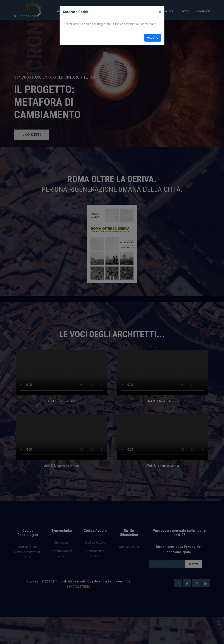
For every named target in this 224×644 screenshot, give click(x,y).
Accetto (153, 37)
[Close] (160, 12)
